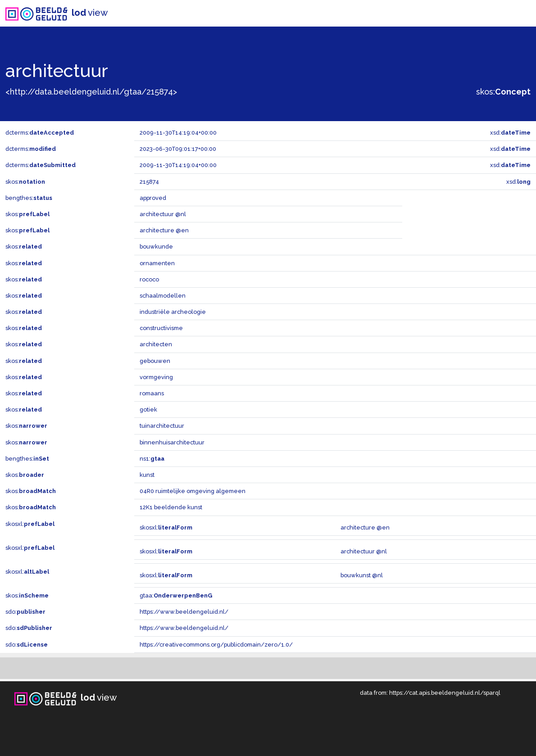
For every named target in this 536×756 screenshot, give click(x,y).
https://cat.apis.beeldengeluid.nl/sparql (445, 693)
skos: (503, 92)
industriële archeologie (173, 312)
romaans (152, 393)
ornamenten (157, 263)
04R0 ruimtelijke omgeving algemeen (193, 491)
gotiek (148, 410)
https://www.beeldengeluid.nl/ (184, 612)
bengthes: (29, 198)
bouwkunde (156, 247)
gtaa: (176, 595)
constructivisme (161, 328)
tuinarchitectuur (162, 426)
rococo (149, 279)
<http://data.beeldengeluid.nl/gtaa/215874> (91, 92)
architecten (156, 344)
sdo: (25, 612)
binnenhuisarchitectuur (172, 442)
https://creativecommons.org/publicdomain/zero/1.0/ (216, 645)
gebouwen (155, 361)
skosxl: (30, 524)
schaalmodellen (163, 296)
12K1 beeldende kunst (171, 507)
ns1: (152, 459)
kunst (147, 475)
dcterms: (40, 133)
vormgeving (156, 377)
